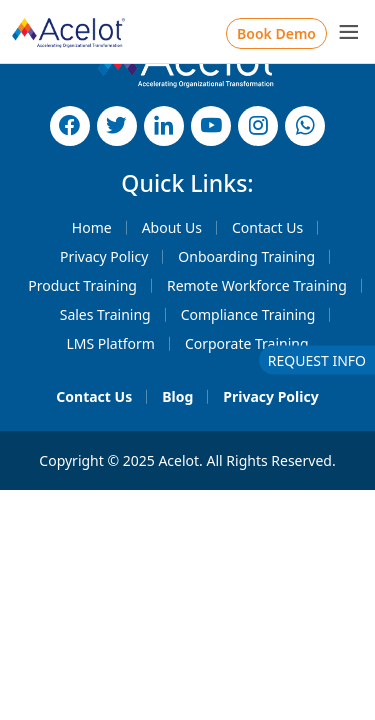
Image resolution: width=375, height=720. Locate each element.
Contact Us (267, 227)
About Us (172, 227)
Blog (177, 396)
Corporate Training (247, 343)
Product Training (82, 285)
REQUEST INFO (317, 360)
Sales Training (105, 314)
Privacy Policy (104, 256)
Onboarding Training (246, 256)
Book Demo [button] (276, 33)
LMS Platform (110, 343)
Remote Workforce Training (257, 285)
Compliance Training (248, 314)
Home (92, 227)
